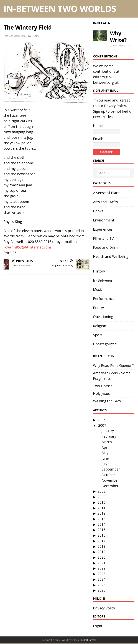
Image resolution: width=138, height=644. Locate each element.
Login (98, 626)
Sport (98, 335)
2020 (101, 557)
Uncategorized (105, 344)
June (105, 458)
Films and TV (103, 238)
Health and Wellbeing (111, 256)
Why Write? (118, 37)
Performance (104, 299)
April (105, 447)
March (107, 442)
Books (98, 211)
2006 (101, 420)
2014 (101, 524)
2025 (101, 585)
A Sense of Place (106, 193)
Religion (100, 326)
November (110, 480)
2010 (101, 502)
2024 (101, 579)
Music (98, 289)
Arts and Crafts (105, 202)
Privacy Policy (115, 106)
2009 (101, 497)
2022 (101, 568)
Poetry (35, 36)
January (108, 431)
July (104, 464)
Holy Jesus (101, 393)
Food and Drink (106, 247)
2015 (101, 530)
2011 (101, 508)
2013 (101, 519)
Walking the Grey (107, 401)
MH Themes (90, 640)
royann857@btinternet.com (27, 247)
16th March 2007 (17, 36)
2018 (101, 546)
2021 (101, 563)
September (111, 469)
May (105, 453)
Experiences (103, 229)
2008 (101, 491)
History (99, 271)
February (109, 436)
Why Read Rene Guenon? (113, 366)
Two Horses (103, 386)
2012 (101, 513)
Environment (104, 220)
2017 (101, 541)
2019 (101, 552)
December (110, 486)
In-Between (102, 23)
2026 (101, 590)
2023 (101, 574)
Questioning (103, 317)
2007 (102, 425)
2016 (101, 535)
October (108, 475)
